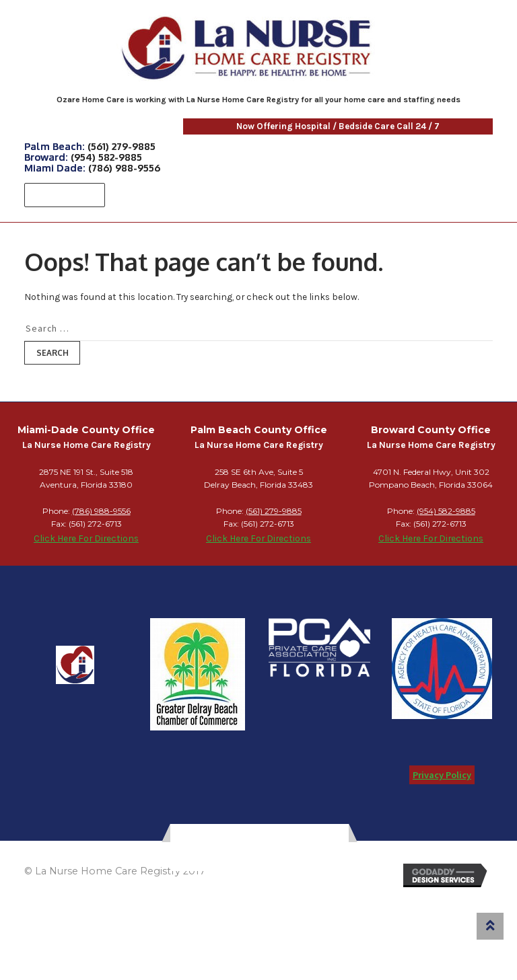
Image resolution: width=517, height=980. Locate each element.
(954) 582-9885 (106, 157)
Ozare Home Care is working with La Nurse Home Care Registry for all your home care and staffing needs (258, 100)
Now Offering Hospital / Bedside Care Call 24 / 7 (261, 126)
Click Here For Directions (86, 538)
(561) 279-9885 (122, 146)
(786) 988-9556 (124, 167)
